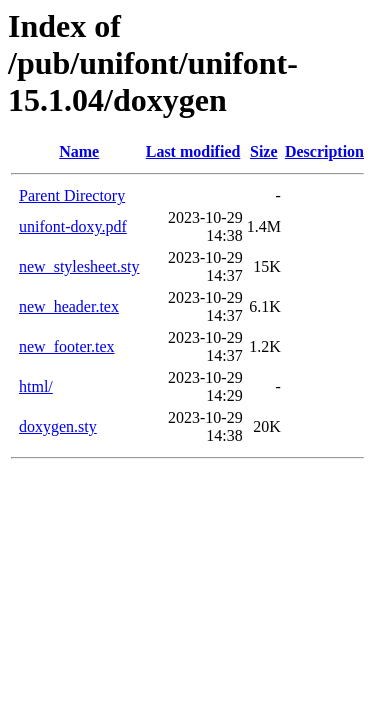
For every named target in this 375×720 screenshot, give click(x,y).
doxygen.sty (58, 426)
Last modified (193, 151)
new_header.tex (69, 306)
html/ (36, 386)
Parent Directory (72, 195)
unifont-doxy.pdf (73, 226)
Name (79, 151)
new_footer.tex (67, 346)
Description (324, 151)
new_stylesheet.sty (79, 266)
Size (264, 151)
